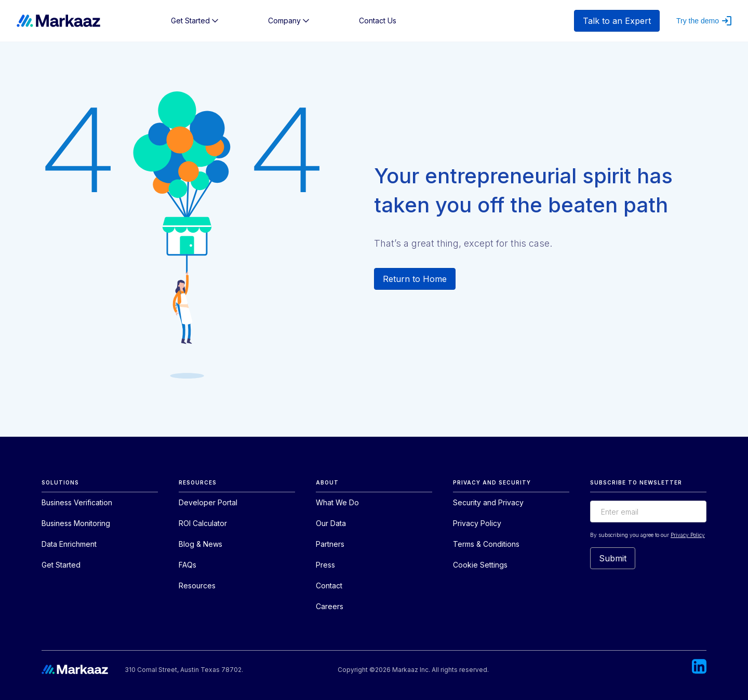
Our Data (331, 523)
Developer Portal (208, 502)
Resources (197, 585)
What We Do (337, 502)
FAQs (188, 565)
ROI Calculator (203, 523)
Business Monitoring (76, 523)
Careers (330, 606)
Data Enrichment (69, 544)
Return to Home (415, 279)
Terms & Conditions (486, 544)
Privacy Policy (477, 523)
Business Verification (77, 502)
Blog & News (201, 544)
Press (325, 565)
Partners (330, 544)
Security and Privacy (488, 502)
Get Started (61, 565)
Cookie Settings (480, 565)
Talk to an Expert (617, 21)
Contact (329, 585)
